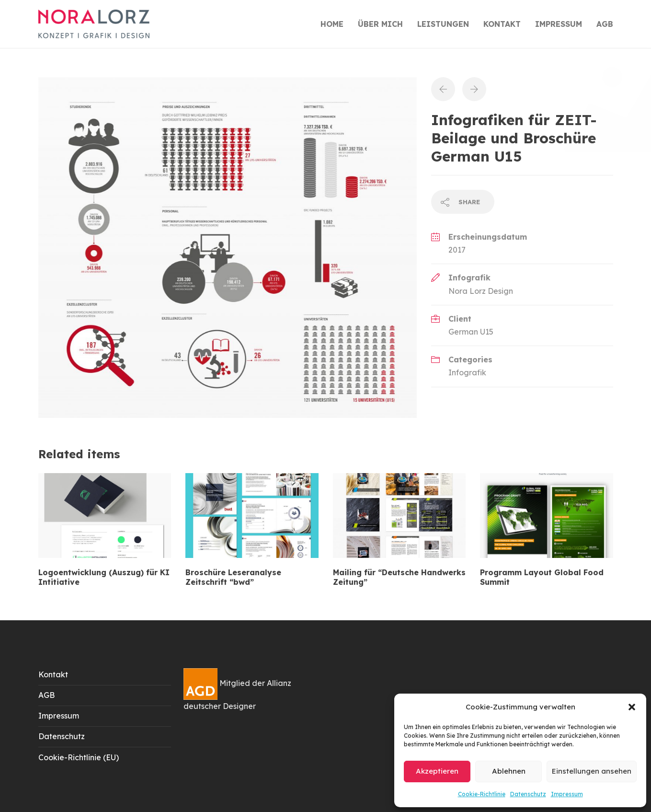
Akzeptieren (437, 771)
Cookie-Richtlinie (482, 794)
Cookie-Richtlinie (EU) (79, 757)
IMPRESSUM (559, 24)
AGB (605, 24)
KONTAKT (502, 24)
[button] (632, 707)
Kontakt (53, 674)
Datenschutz (528, 794)
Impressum (567, 794)
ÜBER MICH (380, 24)
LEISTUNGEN (443, 24)
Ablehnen (509, 771)
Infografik (467, 372)
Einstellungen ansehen (592, 771)
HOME (332, 24)
